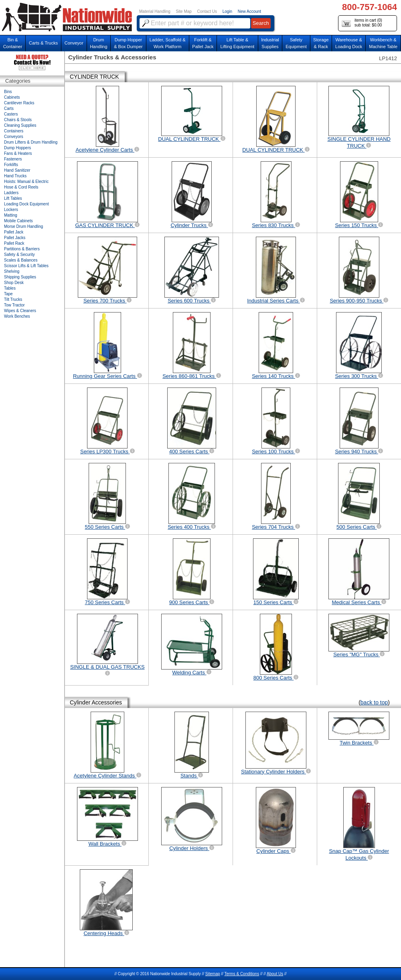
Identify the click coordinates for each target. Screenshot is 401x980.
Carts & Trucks (43, 43)
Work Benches (17, 316)
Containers (14, 131)
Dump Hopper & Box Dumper (128, 43)
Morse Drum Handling (23, 226)
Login (227, 11)
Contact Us (207, 11)
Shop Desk (14, 283)
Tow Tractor (14, 305)
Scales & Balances (21, 260)
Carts (9, 109)
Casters (11, 114)
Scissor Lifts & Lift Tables (26, 266)
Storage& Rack (321, 43)
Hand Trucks (15, 176)
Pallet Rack (14, 243)
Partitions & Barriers (22, 249)
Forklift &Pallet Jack (203, 43)
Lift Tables (13, 198)
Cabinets (12, 97)
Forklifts (11, 165)
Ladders (11, 193)
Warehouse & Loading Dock (349, 43)
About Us (275, 974)
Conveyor (74, 43)
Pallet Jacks (15, 238)
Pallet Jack (14, 232)
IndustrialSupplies (270, 43)
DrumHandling (98, 43)
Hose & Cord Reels (21, 187)
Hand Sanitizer (17, 170)
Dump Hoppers (17, 148)
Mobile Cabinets (18, 221)
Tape (8, 294)
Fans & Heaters (18, 153)
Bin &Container (13, 43)
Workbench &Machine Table (383, 43)
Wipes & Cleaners (20, 311)
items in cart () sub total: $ (362, 23)
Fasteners (13, 159)
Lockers (11, 210)
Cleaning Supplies (20, 125)
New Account (249, 11)
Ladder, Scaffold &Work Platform (168, 43)
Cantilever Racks (19, 103)
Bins (8, 92)
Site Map (183, 11)
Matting (11, 215)
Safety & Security (19, 255)
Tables (10, 288)
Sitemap (213, 974)
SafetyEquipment (296, 43)
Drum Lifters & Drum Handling (31, 142)
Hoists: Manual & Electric (26, 182)
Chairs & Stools (18, 120)
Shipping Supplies (20, 277)
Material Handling (155, 11)
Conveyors (14, 137)
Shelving (12, 271)
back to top (374, 702)
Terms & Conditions (242, 974)
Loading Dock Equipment (26, 204)
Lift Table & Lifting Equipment (237, 43)
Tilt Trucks (13, 299)
